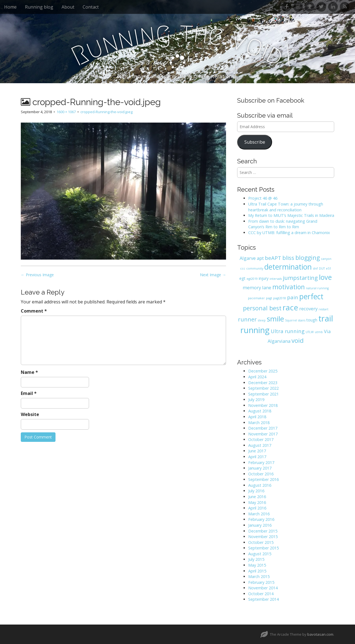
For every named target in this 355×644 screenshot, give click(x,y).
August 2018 (260, 411)
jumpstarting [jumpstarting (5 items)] (300, 278)
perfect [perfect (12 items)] (311, 296)
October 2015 (261, 542)
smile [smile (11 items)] (275, 319)
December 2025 (263, 371)
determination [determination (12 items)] (288, 267)
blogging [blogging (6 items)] (308, 258)
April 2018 (257, 417)
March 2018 (259, 423)
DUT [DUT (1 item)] (322, 268)
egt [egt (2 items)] (242, 278)
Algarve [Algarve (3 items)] (248, 258)
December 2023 (263, 383)
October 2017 (261, 439)
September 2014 (263, 599)
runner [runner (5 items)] (247, 319)
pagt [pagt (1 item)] (269, 298)
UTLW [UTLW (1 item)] (310, 332)
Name (29, 372)
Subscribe (255, 142)
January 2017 (260, 468)
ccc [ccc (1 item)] (243, 268)
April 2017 (257, 457)
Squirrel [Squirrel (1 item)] (291, 320)
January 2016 (260, 525)
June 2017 (257, 451)
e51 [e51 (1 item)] (329, 268)
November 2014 (263, 588)
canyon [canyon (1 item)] (326, 259)
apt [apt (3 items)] (260, 258)
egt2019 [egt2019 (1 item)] (252, 279)
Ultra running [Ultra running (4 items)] (288, 331)
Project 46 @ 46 (263, 198)
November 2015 (263, 537)
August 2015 (260, 554)
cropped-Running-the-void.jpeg (106, 112)
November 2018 (263, 405)
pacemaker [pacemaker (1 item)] (256, 298)
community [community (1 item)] (255, 268)
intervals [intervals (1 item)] (276, 279)
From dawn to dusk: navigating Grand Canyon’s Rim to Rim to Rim (283, 224)
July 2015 (256, 559)
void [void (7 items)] (298, 340)
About (68, 7)
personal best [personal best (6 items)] (262, 308)
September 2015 (263, 548)
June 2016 (257, 497)
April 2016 (257, 508)
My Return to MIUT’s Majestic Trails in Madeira (291, 215)
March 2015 (259, 576)
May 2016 (257, 502)
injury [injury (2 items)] (264, 278)
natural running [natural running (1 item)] (317, 288)
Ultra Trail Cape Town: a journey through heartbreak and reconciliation (286, 207)
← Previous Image (37, 275)
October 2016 (261, 474)
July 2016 (256, 491)
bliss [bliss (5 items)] (288, 258)
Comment (34, 311)
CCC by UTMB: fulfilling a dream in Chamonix (289, 233)
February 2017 (261, 462)
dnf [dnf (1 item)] (315, 268)
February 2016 (261, 519)
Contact (91, 7)
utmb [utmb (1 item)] (319, 332)
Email (29, 393)
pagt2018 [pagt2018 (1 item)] (280, 298)
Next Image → (213, 275)
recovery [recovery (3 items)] (308, 309)
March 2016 (259, 514)
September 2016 (263, 479)
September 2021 (263, 394)
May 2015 (257, 565)
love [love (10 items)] (325, 277)
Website (30, 414)
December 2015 (263, 531)
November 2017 (263, 434)
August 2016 (260, 485)
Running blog (39, 7)
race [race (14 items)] (290, 307)
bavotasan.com (320, 634)
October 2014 (261, 594)
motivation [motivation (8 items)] (289, 287)
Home (10, 7)
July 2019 (256, 400)
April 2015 (257, 571)
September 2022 (263, 388)
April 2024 (257, 377)
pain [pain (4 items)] (293, 297)
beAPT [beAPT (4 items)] (273, 258)
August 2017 (260, 445)
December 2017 (263, 428)
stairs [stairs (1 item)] (302, 320)
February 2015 (261, 582)
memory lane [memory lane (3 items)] (257, 287)
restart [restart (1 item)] (324, 309)
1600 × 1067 (66, 112)
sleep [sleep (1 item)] (262, 320)
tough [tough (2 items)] (312, 320)
